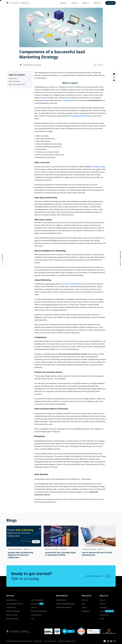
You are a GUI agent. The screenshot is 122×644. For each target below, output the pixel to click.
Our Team (103, 604)
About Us (103, 600)
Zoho (33, 619)
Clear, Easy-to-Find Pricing (17, 84)
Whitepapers (86, 611)
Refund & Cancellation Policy (67, 641)
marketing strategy (98, 167)
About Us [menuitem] (85, 3)
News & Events (104, 615)
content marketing (69, 284)
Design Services (11, 607)
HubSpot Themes (61, 600)
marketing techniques (78, 116)
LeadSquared (67, 100)
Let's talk (110, 3)
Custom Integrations (37, 600)
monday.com (37, 604)
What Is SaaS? (13, 78)
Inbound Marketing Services (15, 604)
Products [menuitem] (74, 3)
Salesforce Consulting (13, 611)
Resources (85, 600)
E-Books (84, 607)
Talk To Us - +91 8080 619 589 (120, 258)
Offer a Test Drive (14, 81)
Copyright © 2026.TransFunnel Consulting (19, 641)
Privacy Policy (38, 641)
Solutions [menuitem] (63, 3)
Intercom (34, 607)
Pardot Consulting (12, 615)
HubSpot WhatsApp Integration (66, 604)
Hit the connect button (99, 576)
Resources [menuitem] (97, 3)
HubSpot (46, 100)
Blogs (84, 604)
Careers (107, 611)
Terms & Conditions (50, 641)
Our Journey (103, 607)
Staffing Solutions (36, 615)
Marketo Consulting (12, 619)
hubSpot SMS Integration (64, 607)
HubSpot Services (12, 600)
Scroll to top (2, 257)
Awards (102, 619)
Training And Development (39, 611)
